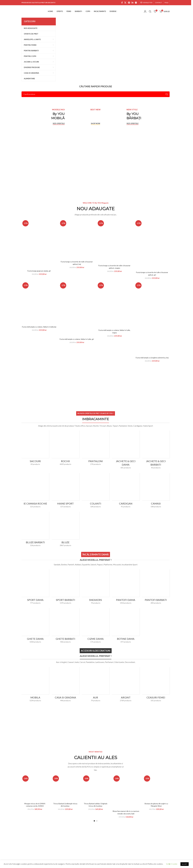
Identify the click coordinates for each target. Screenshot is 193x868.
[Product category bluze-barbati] (35, 530)
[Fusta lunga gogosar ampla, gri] (39, 244)
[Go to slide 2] (97, 821)
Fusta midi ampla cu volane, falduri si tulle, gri (77, 339)
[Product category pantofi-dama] (126, 587)
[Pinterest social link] (129, 3)
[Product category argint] (126, 673)
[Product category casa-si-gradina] (65, 685)
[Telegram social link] (136, 3)
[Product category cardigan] (126, 491)
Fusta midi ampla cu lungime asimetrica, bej (152, 358)
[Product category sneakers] (96, 575)
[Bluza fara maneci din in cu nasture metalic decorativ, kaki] (126, 792)
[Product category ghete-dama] (35, 614)
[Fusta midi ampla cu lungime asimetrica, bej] (152, 318)
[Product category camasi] (156, 479)
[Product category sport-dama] (35, 575)
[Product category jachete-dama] (126, 450)
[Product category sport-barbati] (65, 575)
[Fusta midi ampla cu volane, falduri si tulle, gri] (77, 309)
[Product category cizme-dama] (96, 626)
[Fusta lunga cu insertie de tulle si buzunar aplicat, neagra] (114, 241)
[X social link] (125, 3)
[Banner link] (115, 46)
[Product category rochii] (65, 449)
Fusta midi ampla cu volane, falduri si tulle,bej (39, 327)
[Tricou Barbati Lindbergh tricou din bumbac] (65, 788)
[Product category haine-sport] (65, 491)
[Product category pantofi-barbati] (156, 587)
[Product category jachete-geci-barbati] (156, 450)
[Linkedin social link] (132, 3)
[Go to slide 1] (94, 821)
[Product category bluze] (65, 530)
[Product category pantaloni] (96, 449)
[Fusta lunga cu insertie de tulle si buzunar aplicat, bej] (77, 239)
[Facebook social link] (122, 3)
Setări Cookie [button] (172, 864)
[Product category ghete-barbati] (65, 614)
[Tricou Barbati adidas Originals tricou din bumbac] (96, 788)
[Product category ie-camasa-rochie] (35, 479)
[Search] (150, 11)
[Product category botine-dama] (126, 626)
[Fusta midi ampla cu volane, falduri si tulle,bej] (39, 303)
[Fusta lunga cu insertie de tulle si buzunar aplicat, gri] (152, 245)
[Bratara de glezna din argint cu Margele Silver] (156, 788)
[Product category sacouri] (35, 449)
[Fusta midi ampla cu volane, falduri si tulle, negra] (114, 305)
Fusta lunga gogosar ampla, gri (39, 271)
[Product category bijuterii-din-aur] (96, 673)
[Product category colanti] (96, 491)
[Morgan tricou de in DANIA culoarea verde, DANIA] (35, 788)
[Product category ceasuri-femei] (156, 685)
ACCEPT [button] (185, 864)
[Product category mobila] (35, 673)
